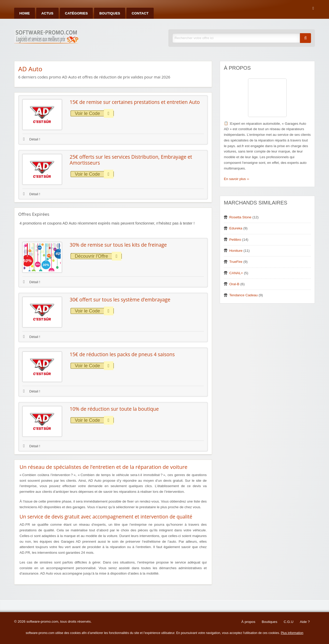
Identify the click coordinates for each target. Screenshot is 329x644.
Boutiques (110, 13)
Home (25, 13)
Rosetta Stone (240, 217)
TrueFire (236, 262)
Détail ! (32, 139)
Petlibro (235, 240)
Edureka (236, 228)
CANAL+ (236, 273)
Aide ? (305, 622)
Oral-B (234, 284)
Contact (140, 13)
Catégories (76, 13)
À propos (248, 622)
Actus (47, 13)
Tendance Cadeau (243, 295)
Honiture (236, 251)
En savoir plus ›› (236, 179)
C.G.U (289, 622)
